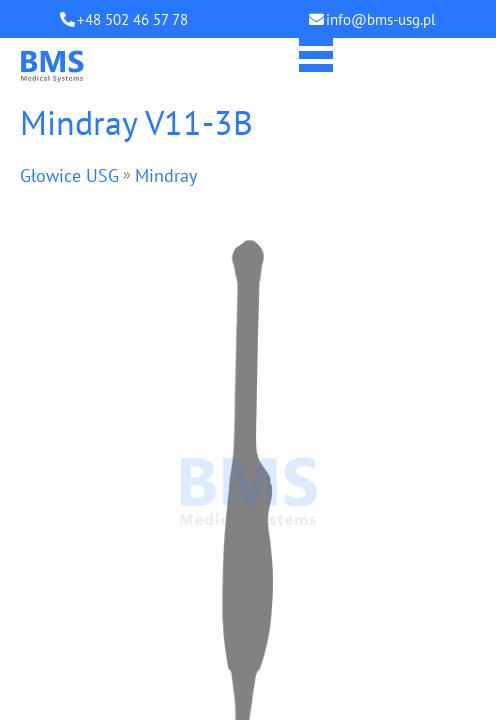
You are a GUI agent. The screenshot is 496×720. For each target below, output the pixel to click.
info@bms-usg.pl (380, 19)
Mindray (166, 175)
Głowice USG (69, 175)
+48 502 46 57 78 (132, 19)
